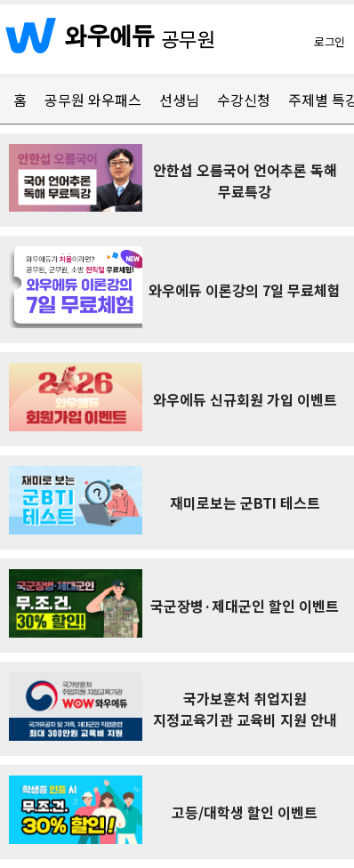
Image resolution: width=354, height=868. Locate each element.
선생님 (179, 100)
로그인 (330, 41)
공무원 (189, 38)
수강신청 (244, 100)
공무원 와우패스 (93, 100)
